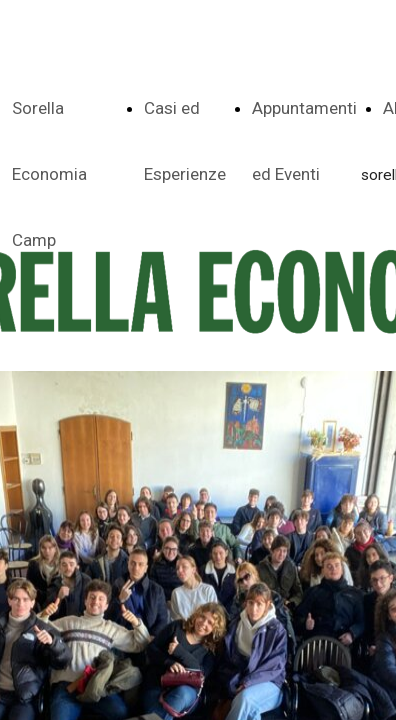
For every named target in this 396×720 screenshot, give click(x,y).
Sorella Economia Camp (49, 174)
